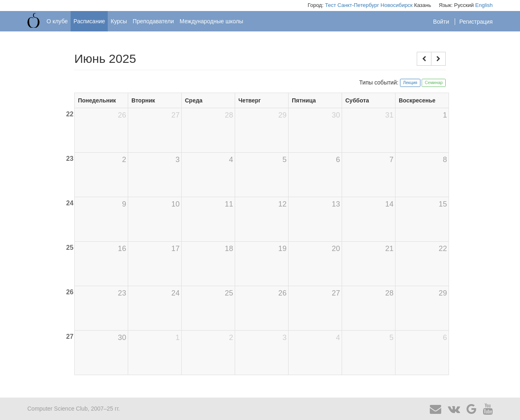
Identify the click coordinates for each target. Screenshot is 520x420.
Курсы (119, 21)
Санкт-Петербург (358, 5)
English (484, 5)
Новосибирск (397, 5)
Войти (442, 22)
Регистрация (476, 22)
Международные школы (211, 21)
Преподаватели (153, 21)
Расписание (89, 21)
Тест (330, 5)
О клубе (57, 21)
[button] (424, 59)
